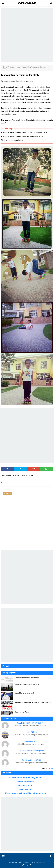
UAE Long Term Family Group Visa (31, 723)
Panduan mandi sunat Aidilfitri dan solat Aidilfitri (33, 702)
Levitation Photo (26, 785)
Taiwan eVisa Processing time (31, 751)
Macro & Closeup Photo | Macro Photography (26, 793)
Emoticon (8, 493)
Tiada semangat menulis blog (12, 140)
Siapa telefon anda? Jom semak (27, 678)
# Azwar (24, 475)
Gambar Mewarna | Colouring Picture (26, 778)
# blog (31, 475)
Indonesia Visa (31, 741)
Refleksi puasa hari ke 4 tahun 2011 (28, 685)
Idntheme (31, 865)
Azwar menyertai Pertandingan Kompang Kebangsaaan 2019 (24, 132)
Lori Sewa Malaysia (26, 782)
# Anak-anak (7, 475)
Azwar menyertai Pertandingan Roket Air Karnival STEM (22, 136)
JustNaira (50, 769)
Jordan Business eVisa (31, 760)
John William (31, 732)
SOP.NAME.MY (26, 862)
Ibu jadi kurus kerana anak (24, 693)
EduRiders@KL (26, 789)
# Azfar (16, 475)
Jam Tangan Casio (22, 712)
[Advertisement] (27, 35)
